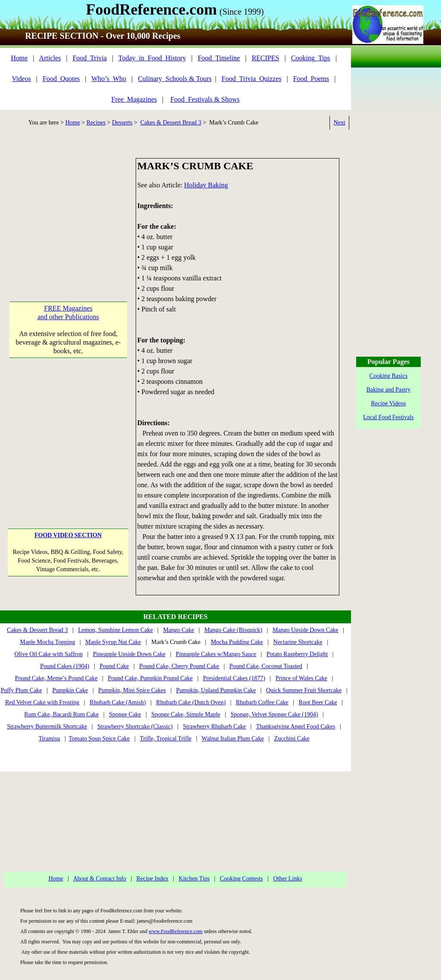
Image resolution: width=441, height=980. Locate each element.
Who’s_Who (109, 79)
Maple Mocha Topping (47, 642)
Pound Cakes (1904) (65, 666)
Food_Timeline (219, 58)
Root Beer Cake (318, 702)
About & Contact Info (100, 879)
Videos (22, 79)
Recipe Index (152, 879)
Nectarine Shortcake (298, 642)
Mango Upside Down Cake (306, 630)
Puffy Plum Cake (21, 690)
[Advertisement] (68, 212)
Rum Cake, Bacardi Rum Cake (61, 714)
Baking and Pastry (389, 390)
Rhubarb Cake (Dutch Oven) (191, 702)
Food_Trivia (89, 58)
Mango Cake (179, 630)
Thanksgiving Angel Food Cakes (295, 726)
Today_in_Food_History (152, 58)
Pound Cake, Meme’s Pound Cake (56, 678)
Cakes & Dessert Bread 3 (171, 123)
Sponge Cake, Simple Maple (186, 714)
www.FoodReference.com (175, 931)
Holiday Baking (206, 185)
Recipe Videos (389, 403)
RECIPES (265, 58)
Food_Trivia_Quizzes (252, 79)
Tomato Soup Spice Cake (99, 739)
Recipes (96, 123)
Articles (50, 58)
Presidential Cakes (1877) (234, 678)
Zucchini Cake (292, 739)
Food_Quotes (61, 79)
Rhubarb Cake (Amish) (118, 702)
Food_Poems (311, 79)
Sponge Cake (125, 714)
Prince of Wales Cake (301, 678)
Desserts (122, 123)
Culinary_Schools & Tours (175, 79)
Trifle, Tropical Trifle (166, 739)
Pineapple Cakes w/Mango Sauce (216, 654)
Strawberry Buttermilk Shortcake (47, 726)
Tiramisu (49, 739)
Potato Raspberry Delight (297, 654)
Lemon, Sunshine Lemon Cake (115, 630)
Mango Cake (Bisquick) (233, 630)
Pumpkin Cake (70, 690)
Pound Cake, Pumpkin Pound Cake (150, 678)
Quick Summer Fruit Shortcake (304, 690)
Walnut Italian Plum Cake (233, 739)
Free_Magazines (134, 99)
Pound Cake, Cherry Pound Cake (179, 666)
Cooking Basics (388, 376)
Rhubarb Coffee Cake (262, 702)
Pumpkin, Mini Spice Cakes (132, 690)
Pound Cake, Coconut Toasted (266, 666)
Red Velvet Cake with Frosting (42, 702)
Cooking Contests (242, 879)
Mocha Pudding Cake (237, 642)
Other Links (287, 879)
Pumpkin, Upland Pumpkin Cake (216, 690)
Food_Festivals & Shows (205, 99)
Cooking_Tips (311, 58)
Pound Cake (114, 666)
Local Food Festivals (388, 417)
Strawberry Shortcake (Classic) (135, 726)
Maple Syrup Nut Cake (113, 642)
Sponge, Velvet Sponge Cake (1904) (274, 714)
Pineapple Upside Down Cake (129, 654)
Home (19, 58)
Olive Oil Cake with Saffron (49, 654)
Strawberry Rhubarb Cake (214, 726)
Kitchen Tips (194, 879)
